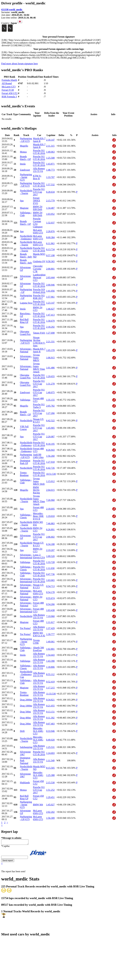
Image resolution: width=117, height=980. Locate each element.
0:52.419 (50, 682)
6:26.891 (50, 529)
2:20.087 (50, 437)
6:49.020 (50, 740)
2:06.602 (50, 537)
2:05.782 (50, 406)
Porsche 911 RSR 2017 (39, 297)
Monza (23, 152)
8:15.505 (50, 768)
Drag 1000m (26, 706)
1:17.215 (50, 688)
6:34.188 (50, 544)
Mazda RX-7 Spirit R (39, 140)
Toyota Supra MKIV (36, 358)
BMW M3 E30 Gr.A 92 (39, 634)
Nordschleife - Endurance (26, 237)
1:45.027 (50, 805)
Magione (24, 208)
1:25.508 (50, 158)
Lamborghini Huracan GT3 (39, 277)
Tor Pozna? (25, 628)
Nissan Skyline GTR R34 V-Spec (39, 342)
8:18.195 (50, 444)
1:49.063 (50, 152)
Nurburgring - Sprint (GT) (26, 177)
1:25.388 (50, 775)
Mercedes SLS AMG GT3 (38, 731)
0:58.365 (50, 261)
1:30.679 (50, 321)
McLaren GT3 (9, 87)
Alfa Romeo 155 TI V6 (39, 170)
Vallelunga (25, 400)
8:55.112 (50, 674)
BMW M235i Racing (36, 490)
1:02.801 (50, 649)
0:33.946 (50, 731)
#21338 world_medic (12, 10)
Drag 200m (25, 724)
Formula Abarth (9, 80)
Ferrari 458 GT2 (10, 93)
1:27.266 (50, 413)
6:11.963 (50, 243)
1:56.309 (50, 818)
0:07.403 (50, 724)
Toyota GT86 (36, 642)
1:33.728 (50, 562)
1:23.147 (50, 303)
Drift (22, 731)
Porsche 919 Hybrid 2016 (39, 291)
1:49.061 (50, 642)
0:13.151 (50, 712)
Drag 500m (25, 712)
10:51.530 (51, 474)
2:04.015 (50, 490)
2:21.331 (50, 342)
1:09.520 (50, 556)
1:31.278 (50, 384)
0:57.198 (50, 255)
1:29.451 (50, 797)
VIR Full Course (24, 428)
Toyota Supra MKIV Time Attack (39, 368)
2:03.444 (50, 277)
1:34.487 (50, 208)
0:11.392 (50, 718)
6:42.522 (50, 421)
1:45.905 (50, 428)
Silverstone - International (26, 556)
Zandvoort (25, 170)
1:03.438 (50, 610)
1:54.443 (50, 655)
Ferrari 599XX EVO (37, 201)
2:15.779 (50, 201)
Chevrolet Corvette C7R (38, 269)
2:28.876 (50, 231)
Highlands (25, 783)
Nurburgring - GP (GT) (26, 140)
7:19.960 (50, 616)
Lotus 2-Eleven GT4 (39, 556)
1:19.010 (50, 516)
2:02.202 (50, 812)
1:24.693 (50, 753)
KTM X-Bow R (37, 177)
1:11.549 (50, 760)
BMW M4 (38, 805)
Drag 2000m (26, 700)
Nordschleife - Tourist (26, 192)
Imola (23, 164)
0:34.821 (50, 700)
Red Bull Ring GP (24, 321)
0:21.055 (50, 706)
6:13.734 (50, 249)
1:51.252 (50, 790)
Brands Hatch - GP (25, 158)
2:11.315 (50, 146)
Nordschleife (26, 421)
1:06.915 (50, 358)
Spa (22, 201)
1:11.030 (50, 568)
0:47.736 (50, 574)
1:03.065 (50, 580)
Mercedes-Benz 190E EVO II (38, 516)
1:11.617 (50, 622)
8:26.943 (50, 450)
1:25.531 (50, 747)
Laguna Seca (26, 303)
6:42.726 (50, 468)
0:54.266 (50, 604)
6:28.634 (50, 192)
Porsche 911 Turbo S (39, 406)
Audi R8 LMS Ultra (38, 456)
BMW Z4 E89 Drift (38, 208)
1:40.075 (50, 392)
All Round (7, 83)
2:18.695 (50, 509)
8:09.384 (50, 237)
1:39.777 (50, 634)
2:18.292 (50, 327)
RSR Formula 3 (9, 97)
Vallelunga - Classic (26, 516)
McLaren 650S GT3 (38, 231)
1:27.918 (50, 462)
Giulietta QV (39, 261)
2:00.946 (50, 285)
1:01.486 (50, 368)
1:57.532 (50, 185)
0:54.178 (50, 592)
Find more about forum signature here (19, 64)
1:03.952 (50, 214)
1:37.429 (50, 628)
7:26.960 (50, 500)
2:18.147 (50, 140)
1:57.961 (50, 297)
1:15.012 (50, 481)
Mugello (24, 146)
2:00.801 (50, 269)
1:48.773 (50, 170)
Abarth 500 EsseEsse (38, 649)
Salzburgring (26, 747)
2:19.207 (50, 550)
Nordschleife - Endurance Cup (26, 674)
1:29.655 (50, 376)
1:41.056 (50, 291)
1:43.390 (50, 661)
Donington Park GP (25, 462)
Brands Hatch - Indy (26, 255)
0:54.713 (50, 586)
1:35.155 (50, 400)
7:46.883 (50, 523)
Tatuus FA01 (39, 333)
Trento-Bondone (24, 474)
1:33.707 (50, 177)
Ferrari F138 (8, 90)
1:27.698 (50, 333)
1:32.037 (50, 223)
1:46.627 (50, 309)
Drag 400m (25, 718)
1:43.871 (50, 164)
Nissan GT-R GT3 (38, 421)
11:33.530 (51, 694)
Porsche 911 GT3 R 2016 (39, 152)
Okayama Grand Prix (25, 333)
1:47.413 (50, 315)
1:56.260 (50, 456)
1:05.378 (50, 350)
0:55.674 (50, 598)
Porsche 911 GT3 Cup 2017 (39, 192)
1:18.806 (50, 667)
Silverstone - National (26, 350)
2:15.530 (50, 783)
